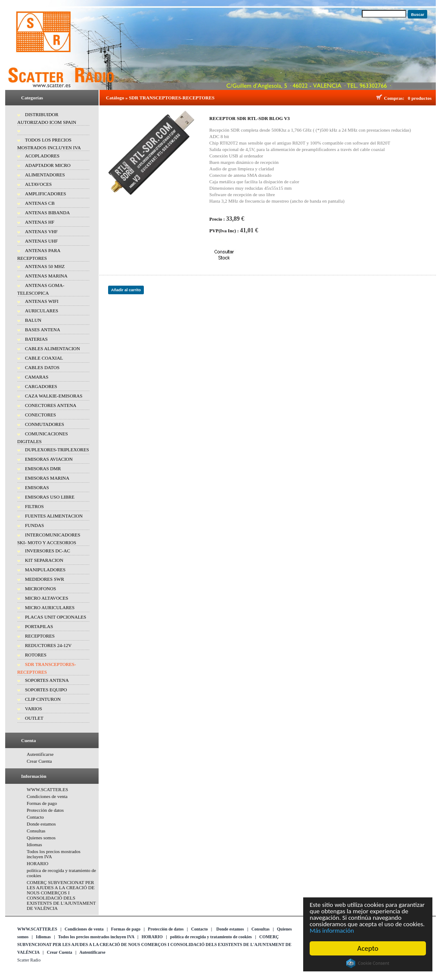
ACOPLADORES (42, 156)
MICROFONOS (40, 589)
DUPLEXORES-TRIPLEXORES (57, 450)
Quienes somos (41, 838)
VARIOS (34, 709)
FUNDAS (34, 525)
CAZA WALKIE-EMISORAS (54, 396)
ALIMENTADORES (45, 175)
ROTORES (36, 655)
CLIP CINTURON (43, 699)
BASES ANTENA (43, 330)
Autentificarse (40, 754)
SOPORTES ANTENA (47, 680)
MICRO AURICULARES (50, 607)
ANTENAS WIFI (42, 301)
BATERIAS (36, 339)
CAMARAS (37, 377)
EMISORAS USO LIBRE (50, 497)
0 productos (420, 98)
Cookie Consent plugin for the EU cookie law (368, 963)
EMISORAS (37, 487)
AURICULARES (42, 311)
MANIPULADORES (45, 570)
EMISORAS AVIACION (49, 459)
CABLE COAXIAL (44, 358)
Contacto (35, 817)
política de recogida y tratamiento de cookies (211, 937)
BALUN (33, 320)
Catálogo (115, 98)
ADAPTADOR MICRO (48, 165)
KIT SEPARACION (44, 560)
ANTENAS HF (40, 222)
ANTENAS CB (40, 203)
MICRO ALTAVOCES (47, 598)
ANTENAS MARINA (46, 276)
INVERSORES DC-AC (48, 551)
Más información (389, 930)
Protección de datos (45, 810)
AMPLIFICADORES (45, 194)
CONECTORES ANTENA (51, 405)
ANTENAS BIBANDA (47, 213)
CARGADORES (41, 386)
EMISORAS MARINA (47, 478)
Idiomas (34, 844)
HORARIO (37, 863)
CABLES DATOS (42, 367)
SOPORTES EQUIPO (46, 690)
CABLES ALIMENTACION (53, 348)
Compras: (396, 98)
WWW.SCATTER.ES (47, 789)
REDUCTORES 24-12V (48, 645)
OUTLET (34, 718)
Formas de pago (42, 803)
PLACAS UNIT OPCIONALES (56, 617)
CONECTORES (40, 415)
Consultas (36, 831)
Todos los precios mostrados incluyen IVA (96, 937)
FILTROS (34, 506)
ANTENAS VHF (41, 231)
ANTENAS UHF (41, 241)
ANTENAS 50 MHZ (45, 266)
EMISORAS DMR (43, 468)
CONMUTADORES (45, 424)
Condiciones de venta (47, 796)
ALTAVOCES (38, 184)
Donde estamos (41, 824)
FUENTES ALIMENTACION (54, 516)
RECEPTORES (40, 636)
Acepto (368, 948)
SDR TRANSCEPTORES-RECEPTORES (172, 98)
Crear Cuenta (39, 761)
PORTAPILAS (39, 626)
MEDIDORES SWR (45, 579)
